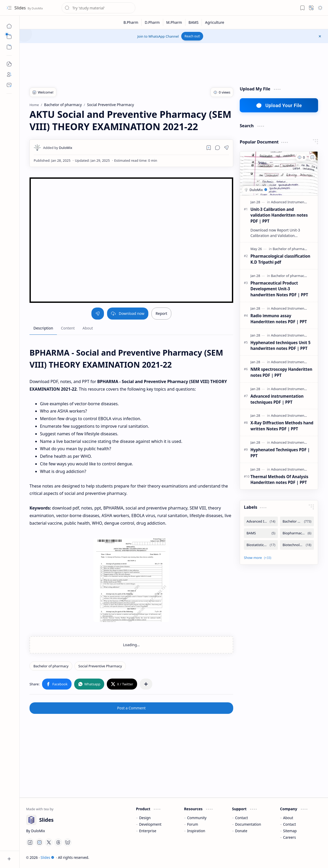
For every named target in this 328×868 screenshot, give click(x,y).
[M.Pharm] (174, 22)
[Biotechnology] (297, 545)
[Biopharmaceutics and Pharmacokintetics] (297, 533)
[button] (9, 8)
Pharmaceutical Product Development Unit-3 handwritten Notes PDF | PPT (279, 289)
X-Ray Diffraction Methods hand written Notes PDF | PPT (282, 426)
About (288, 818)
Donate (241, 831)
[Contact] (9, 85)
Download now (128, 313)
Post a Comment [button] (131, 708)
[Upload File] (9, 64)
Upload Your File (279, 105)
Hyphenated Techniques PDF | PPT (280, 453)
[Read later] (209, 148)
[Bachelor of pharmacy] (51, 666)
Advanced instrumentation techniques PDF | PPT (277, 399)
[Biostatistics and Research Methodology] (261, 545)
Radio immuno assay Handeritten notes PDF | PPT (279, 319)
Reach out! (192, 36)
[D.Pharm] (152, 22)
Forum (192, 824)
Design (145, 818)
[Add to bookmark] (312, 157)
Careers (289, 837)
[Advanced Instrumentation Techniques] (261, 521)
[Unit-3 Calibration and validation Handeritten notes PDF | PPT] (279, 173)
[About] (9, 74)
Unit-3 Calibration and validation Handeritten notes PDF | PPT (279, 215)
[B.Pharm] (131, 22)
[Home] (9, 26)
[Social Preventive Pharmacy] (100, 666)
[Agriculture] (215, 22)
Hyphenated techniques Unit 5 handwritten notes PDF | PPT (280, 346)
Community (197, 818)
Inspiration (196, 831)
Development (150, 824)
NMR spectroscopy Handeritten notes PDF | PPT (281, 372)
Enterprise (148, 831)
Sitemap (290, 831)
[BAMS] (194, 22)
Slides (21, 8)
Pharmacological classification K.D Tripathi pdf (280, 259)
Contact (241, 818)
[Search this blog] (98, 8)
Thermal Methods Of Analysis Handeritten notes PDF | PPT (279, 480)
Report (162, 313)
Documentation (248, 824)
